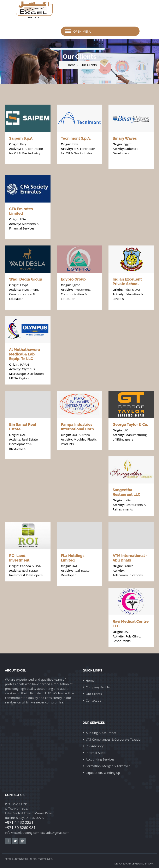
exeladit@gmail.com (55, 833)
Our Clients (89, 65)
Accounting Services (100, 759)
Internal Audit (96, 753)
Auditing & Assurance (101, 733)
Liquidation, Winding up (103, 773)
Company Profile (98, 687)
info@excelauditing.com (22, 833)
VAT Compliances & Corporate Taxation (114, 739)
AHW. (151, 864)
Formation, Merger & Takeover (108, 766)
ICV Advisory (95, 746)
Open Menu (82, 31)
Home (71, 65)
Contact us (93, 700)
